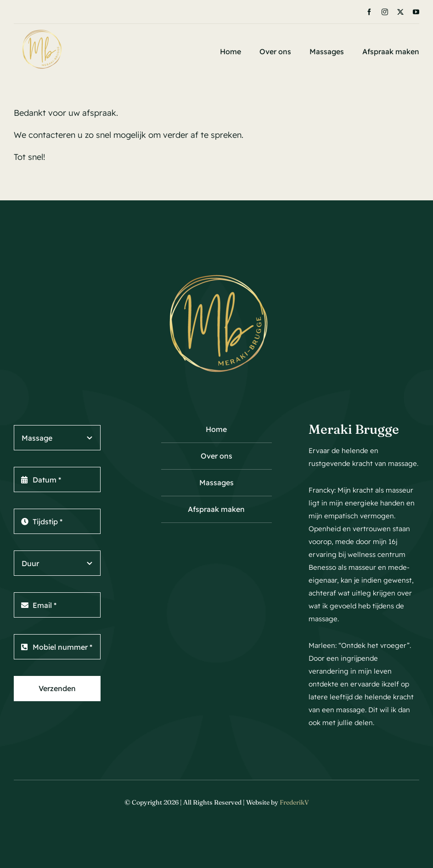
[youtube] (416, 12)
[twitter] (400, 12)
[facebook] (369, 12)
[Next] (201, 12)
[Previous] (189, 12)
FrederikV (294, 802)
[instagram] (385, 12)
